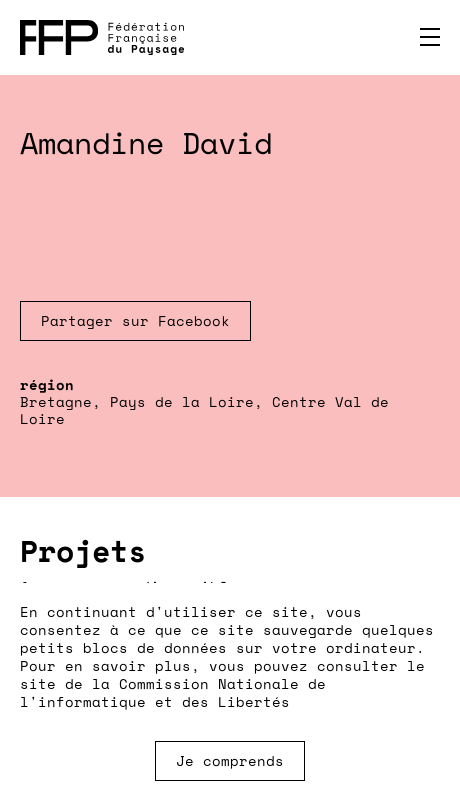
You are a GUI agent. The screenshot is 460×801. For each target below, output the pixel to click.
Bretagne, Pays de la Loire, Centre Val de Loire (204, 410)
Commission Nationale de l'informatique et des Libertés (173, 692)
